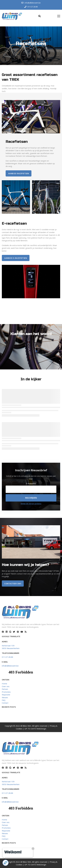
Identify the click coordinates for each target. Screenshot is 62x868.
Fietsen (5, 689)
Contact (5, 703)
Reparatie (6, 695)
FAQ (4, 700)
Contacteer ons (13, 584)
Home (4, 684)
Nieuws (5, 697)
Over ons (6, 686)
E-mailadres (31, 483)
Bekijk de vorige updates (31, 503)
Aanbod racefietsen (19, 173)
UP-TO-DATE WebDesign (35, 729)
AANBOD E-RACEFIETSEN (16, 258)
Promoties (6, 692)
